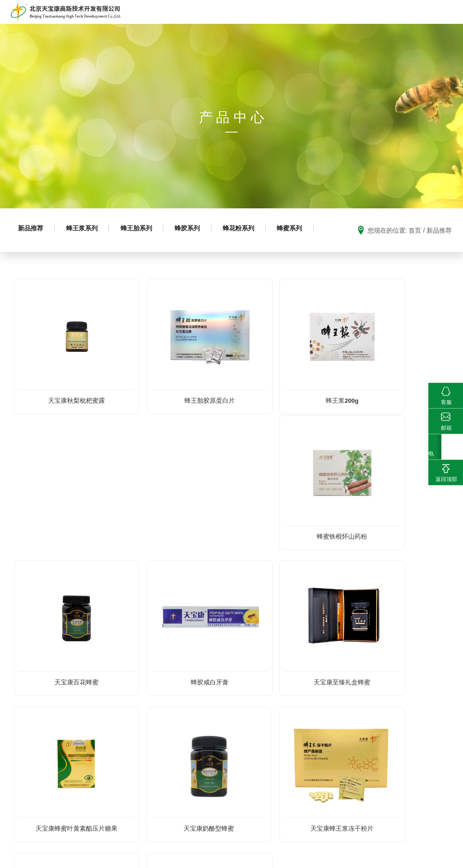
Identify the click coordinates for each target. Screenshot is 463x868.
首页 (133, 23)
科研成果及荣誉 (389, 23)
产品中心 (208, 23)
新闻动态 (434, 23)
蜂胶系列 (202, 254)
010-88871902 (88, 822)
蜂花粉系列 (257, 254)
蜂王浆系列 (88, 254)
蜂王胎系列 (147, 254)
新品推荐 (33, 254)
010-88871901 (45, 822)
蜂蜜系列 (33, 290)
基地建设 (342, 23)
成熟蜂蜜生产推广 (255, 23)
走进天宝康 (168, 23)
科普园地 (305, 23)
